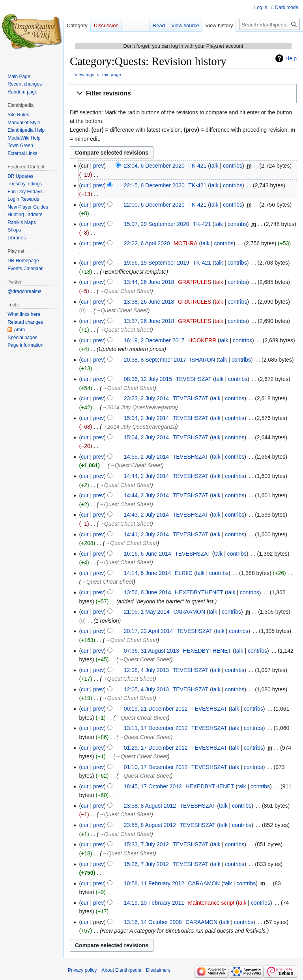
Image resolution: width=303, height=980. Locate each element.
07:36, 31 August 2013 (151, 651)
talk (214, 166)
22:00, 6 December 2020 (154, 205)
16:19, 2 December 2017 (154, 340)
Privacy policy (82, 970)
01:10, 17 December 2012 (156, 767)
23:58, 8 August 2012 (150, 806)
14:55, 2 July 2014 (146, 457)
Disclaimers (158, 970)
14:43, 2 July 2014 (146, 515)
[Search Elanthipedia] (269, 24)
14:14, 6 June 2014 (148, 573)
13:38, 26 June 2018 (149, 302)
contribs (233, 166)
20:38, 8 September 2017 (155, 360)
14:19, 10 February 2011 (154, 903)
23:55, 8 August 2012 (150, 825)
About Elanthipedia (121, 970)
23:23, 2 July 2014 (146, 398)
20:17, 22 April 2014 (149, 631)
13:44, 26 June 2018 (149, 282)
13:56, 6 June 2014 (148, 592)
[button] (183, 94)
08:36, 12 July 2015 (148, 379)
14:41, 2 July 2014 (146, 534)
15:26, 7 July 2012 (146, 864)
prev (98, 166)
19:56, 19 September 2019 (157, 263)
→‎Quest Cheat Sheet (125, 291)
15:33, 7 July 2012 (146, 844)
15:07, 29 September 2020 (157, 224)
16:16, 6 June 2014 (148, 554)
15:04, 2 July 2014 (146, 418)
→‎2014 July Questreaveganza (139, 407)
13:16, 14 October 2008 (153, 922)
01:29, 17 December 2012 (156, 748)
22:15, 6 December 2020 (154, 185)
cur (85, 185)
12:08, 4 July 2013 (146, 670)
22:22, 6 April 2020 (147, 243)
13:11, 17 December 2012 (156, 728)
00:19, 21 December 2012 (156, 709)
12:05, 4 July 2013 (146, 689)
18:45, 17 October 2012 (153, 786)
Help (291, 58)
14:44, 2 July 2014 (146, 476)
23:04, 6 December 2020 (154, 166)
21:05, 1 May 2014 (147, 612)
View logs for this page (98, 74)
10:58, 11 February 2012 (154, 883)
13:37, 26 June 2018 (149, 321)
